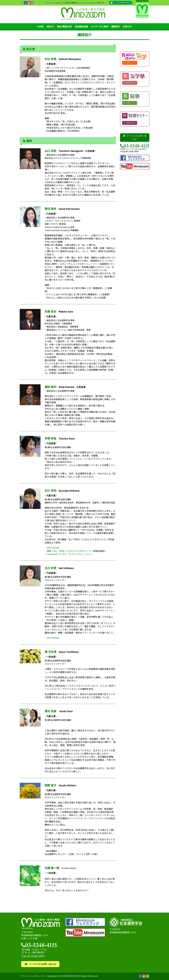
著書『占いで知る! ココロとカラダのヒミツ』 (70, 551)
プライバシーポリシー (32, 976)
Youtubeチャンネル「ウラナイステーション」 (70, 554)
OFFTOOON (53, 548)
